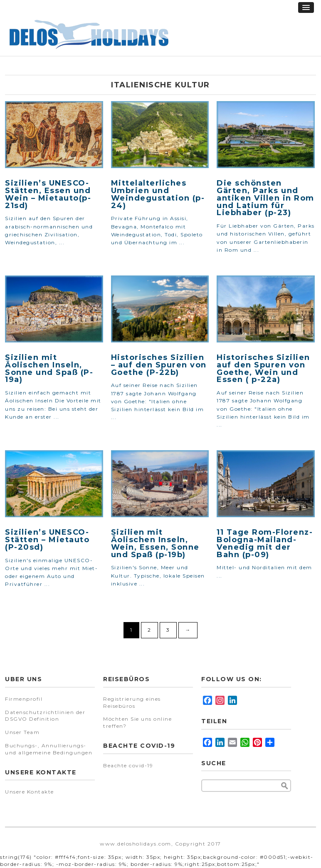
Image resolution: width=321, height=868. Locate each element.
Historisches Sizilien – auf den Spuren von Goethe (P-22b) (159, 365)
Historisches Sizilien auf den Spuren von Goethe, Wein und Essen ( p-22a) (263, 368)
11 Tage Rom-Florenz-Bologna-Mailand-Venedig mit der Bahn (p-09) (265, 543)
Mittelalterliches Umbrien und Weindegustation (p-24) (158, 194)
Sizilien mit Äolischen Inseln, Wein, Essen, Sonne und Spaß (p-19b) (155, 543)
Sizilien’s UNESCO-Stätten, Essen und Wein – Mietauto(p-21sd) (48, 194)
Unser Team (22, 732)
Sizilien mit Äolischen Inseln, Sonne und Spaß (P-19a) (49, 368)
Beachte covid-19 (128, 765)
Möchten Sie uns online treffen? (137, 722)
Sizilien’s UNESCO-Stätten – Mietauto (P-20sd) (47, 540)
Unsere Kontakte (30, 792)
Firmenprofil (24, 699)
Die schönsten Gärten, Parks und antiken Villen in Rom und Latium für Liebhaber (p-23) (265, 198)
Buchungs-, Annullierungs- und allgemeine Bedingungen (49, 749)
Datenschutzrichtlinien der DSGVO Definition (45, 716)
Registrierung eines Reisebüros (132, 702)
